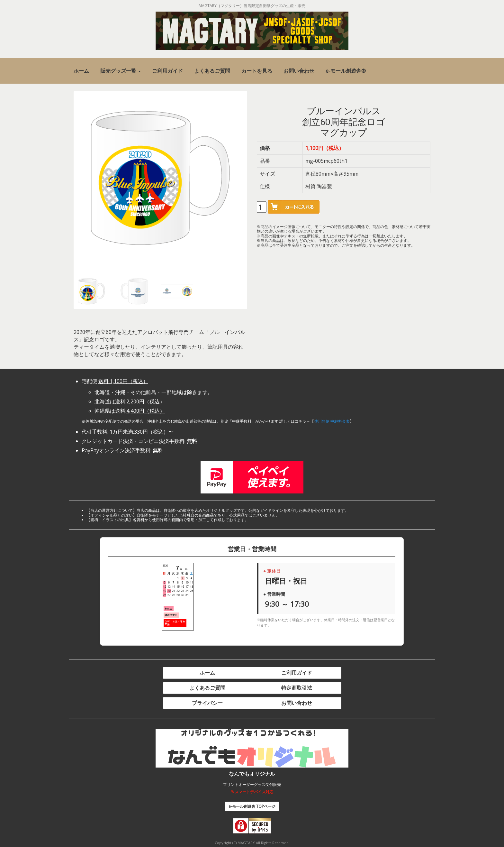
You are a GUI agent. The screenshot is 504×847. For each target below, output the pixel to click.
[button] (121, 71)
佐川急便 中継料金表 (332, 421)
